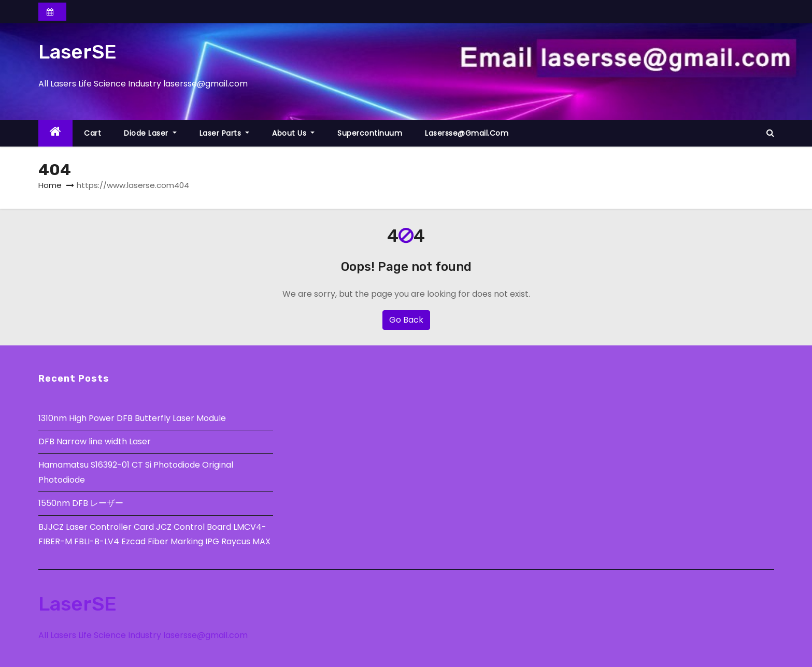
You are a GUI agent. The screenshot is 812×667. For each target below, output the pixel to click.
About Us (293, 133)
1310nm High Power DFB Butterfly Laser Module (132, 418)
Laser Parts (225, 133)
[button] (770, 133)
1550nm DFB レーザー (82, 503)
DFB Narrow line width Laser (95, 441)
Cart (92, 133)
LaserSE (77, 52)
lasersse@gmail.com (467, 133)
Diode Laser (150, 133)
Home (50, 185)
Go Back (406, 320)
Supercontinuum (370, 133)
